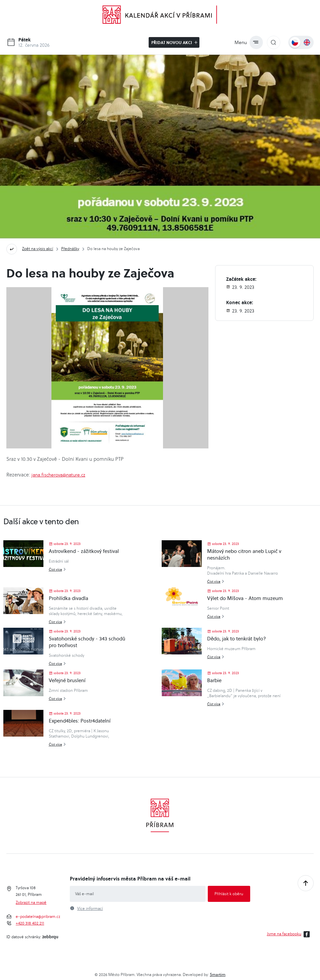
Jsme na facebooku (289, 934)
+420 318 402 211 (30, 923)
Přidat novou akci (175, 42)
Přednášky (70, 249)
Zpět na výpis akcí (38, 249)
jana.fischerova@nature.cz (58, 475)
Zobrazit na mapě (31, 903)
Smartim (218, 974)
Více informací (90, 909)
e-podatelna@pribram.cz (38, 917)
